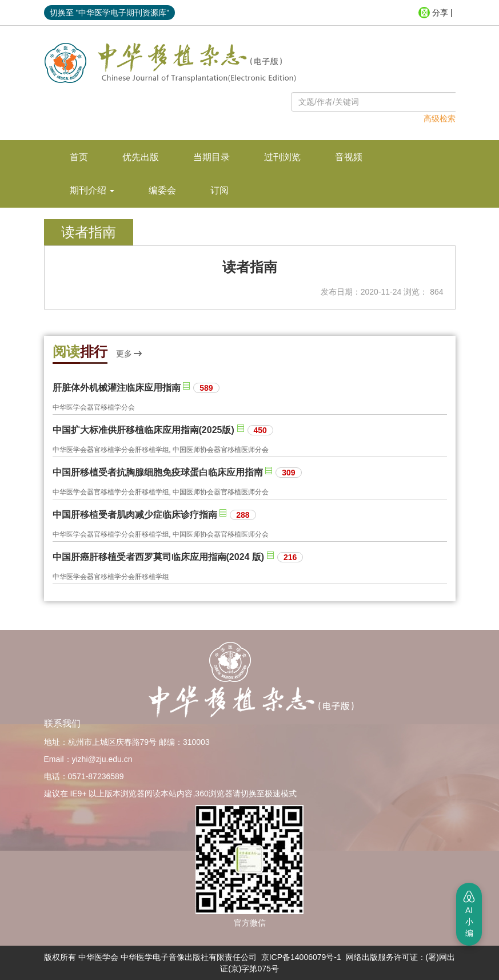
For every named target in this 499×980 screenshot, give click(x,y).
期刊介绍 (92, 190)
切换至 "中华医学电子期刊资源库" (110, 13)
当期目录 (211, 157)
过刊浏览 (282, 157)
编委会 (162, 190)
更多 (129, 354)
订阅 (219, 190)
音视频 (349, 157)
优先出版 (141, 157)
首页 (79, 157)
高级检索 (440, 118)
